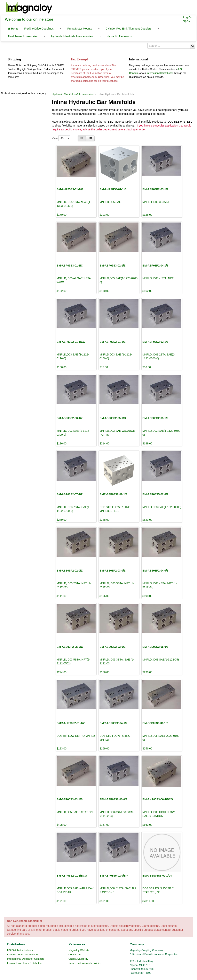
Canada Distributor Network (23, 954)
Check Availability (78, 959)
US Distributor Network (20, 950)
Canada (134, 73)
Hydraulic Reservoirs (119, 36)
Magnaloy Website (79, 950)
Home (13, 29)
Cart (187, 21)
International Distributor (160, 73)
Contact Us (75, 954)
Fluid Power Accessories (23, 36)
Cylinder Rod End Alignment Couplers (128, 29)
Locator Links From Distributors (25, 963)
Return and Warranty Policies (85, 963)
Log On (188, 17)
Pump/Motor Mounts (80, 29)
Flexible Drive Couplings (39, 29)
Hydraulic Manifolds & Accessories (72, 36)
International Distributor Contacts (26, 959)
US (180, 69)
